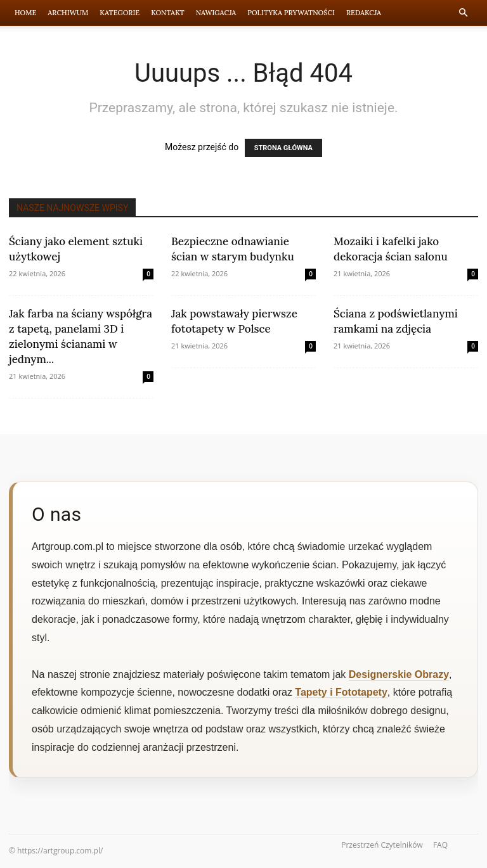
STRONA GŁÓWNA (283, 148)
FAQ (440, 845)
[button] (463, 13)
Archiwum (68, 13)
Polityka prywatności (291, 13)
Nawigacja (216, 13)
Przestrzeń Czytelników (382, 845)
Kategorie (120, 13)
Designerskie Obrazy (399, 674)
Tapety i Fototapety (341, 692)
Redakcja (364, 13)
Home (25, 13)
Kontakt (168, 13)
